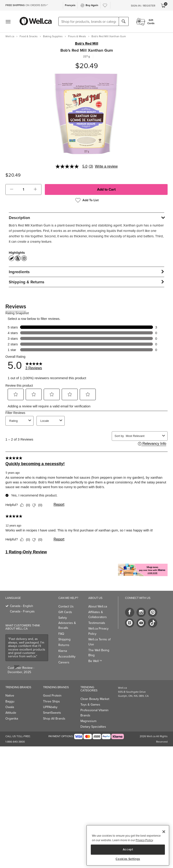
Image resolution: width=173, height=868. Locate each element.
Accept (128, 849)
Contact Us (66, 606)
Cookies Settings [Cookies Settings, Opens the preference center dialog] (128, 859)
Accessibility (67, 657)
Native (10, 696)
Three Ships (51, 701)
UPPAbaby (50, 707)
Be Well (95, 661)
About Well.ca (98, 606)
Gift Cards (65, 612)
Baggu (10, 701)
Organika (12, 719)
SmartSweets (52, 713)
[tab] (86, 218)
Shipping (64, 639)
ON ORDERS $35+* (27, 5)
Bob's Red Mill (87, 44)
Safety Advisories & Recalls (67, 623)
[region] (128, 845)
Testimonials (97, 623)
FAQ (61, 634)
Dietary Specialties (93, 727)
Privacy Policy (144, 840)
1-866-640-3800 (15, 742)
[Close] (164, 832)
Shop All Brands (54, 719)
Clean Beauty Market (95, 699)
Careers (64, 662)
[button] (12, 189)
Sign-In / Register (143, 6)
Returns (64, 645)
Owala (10, 707)
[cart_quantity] (24, 189)
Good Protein (52, 696)
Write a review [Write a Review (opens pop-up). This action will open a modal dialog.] (106, 166)
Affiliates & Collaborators (98, 615)
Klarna (63, 651)
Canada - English (22, 606)
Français (70, 5)
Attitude (11, 713)
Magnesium (88, 721)
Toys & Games (90, 705)
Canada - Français (22, 611)
